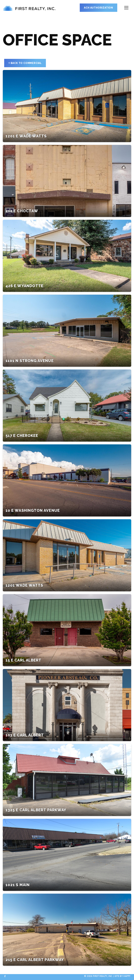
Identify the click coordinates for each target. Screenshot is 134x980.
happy (127, 976)
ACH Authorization (98, 8)
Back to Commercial (25, 63)
